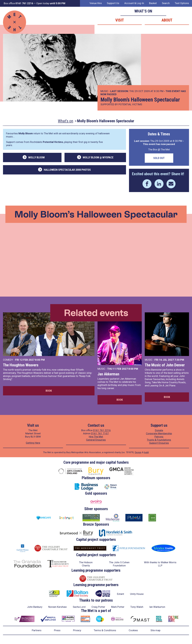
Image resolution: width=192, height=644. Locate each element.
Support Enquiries (159, 443)
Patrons (159, 437)
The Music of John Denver (165, 365)
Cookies (133, 630)
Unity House (137, 594)
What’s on (143, 11)
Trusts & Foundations (159, 440)
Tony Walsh (137, 607)
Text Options (182, 3)
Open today (51, 3)
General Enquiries (96, 440)
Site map (155, 630)
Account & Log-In (134, 3)
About (167, 20)
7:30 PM (179, 360)
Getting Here (33, 443)
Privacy (77, 630)
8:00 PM (40, 360)
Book (49, 391)
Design (138, 452)
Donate (159, 430)
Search (166, 3)
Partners (37, 630)
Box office (18, 3)
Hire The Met (96, 437)
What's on (66, 121)
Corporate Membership (159, 433)
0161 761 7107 (100, 433)
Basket (153, 3)
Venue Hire (96, 3)
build (146, 452)
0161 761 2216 (102, 430)
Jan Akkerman (108, 374)
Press (57, 630)
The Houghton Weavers (21, 365)
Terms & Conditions (105, 630)
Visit (120, 20)
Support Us (113, 3)
